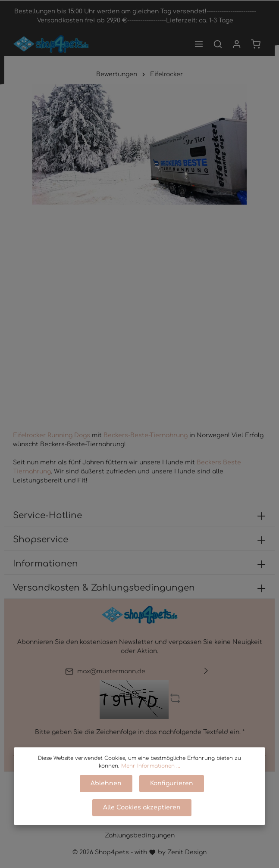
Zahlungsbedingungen (140, 835)
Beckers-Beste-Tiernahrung (146, 435)
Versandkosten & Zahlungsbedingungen (104, 588)
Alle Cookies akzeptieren (142, 807)
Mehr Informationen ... (151, 766)
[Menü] (199, 44)
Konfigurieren (172, 783)
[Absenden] (206, 671)
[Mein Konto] (237, 44)
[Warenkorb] (256, 44)
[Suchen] (218, 44)
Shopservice (41, 540)
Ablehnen (106, 783)
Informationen (45, 564)
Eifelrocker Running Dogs (52, 435)
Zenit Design (187, 852)
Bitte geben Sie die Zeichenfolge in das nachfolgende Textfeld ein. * (140, 732)
